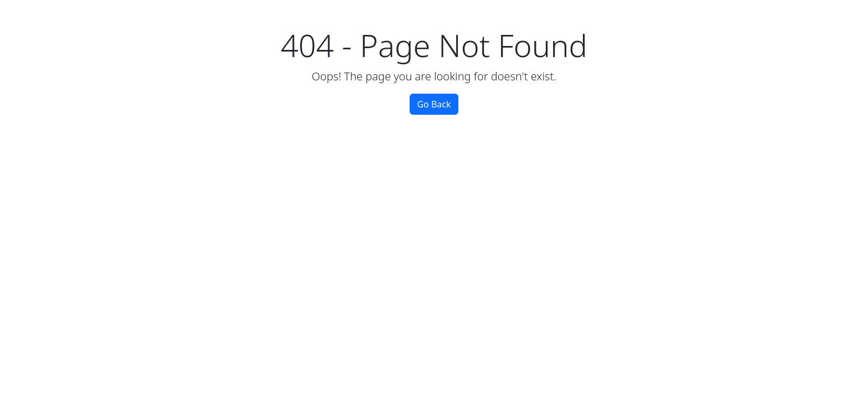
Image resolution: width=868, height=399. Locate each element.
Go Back (434, 104)
